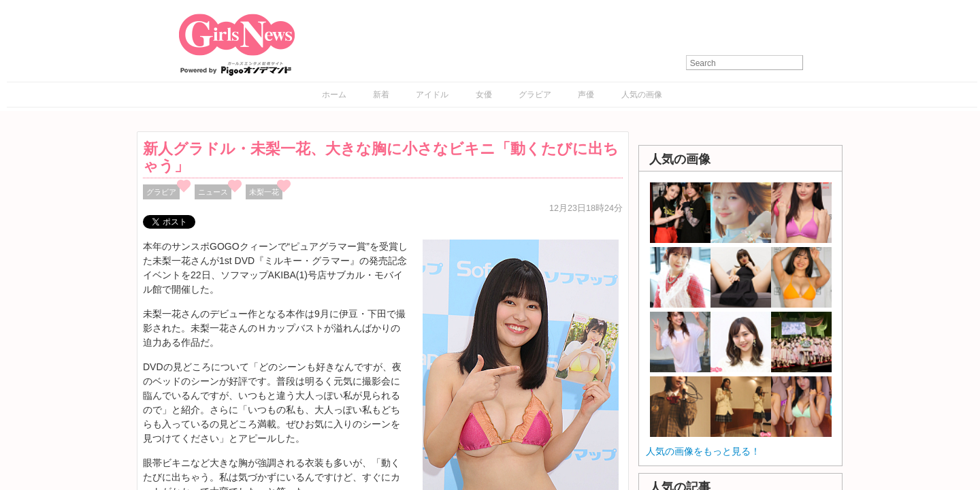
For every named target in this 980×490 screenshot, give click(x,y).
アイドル (432, 95)
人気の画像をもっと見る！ (703, 451)
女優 (484, 95)
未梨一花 (264, 192)
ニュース (213, 192)
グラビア (535, 95)
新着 (381, 95)
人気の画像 (642, 95)
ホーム (334, 95)
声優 (586, 95)
